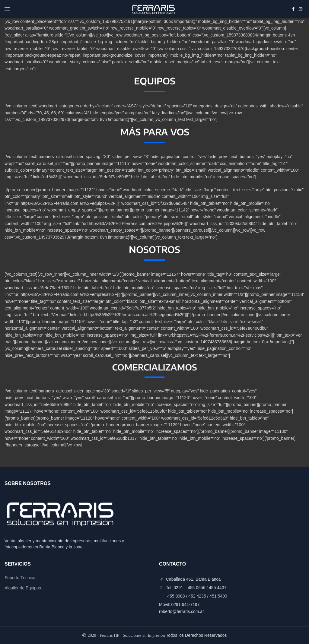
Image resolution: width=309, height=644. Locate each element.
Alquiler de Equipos (23, 588)
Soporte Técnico (20, 578)
